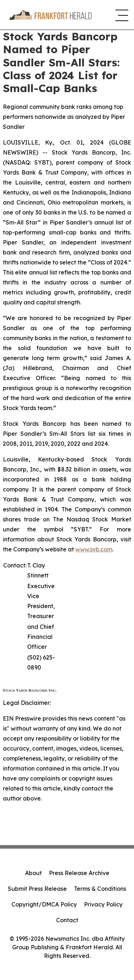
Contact (67, 920)
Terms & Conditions (100, 889)
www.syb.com (94, 549)
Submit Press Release (37, 889)
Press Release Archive (79, 873)
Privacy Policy (103, 904)
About (33, 873)
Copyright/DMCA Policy (44, 904)
